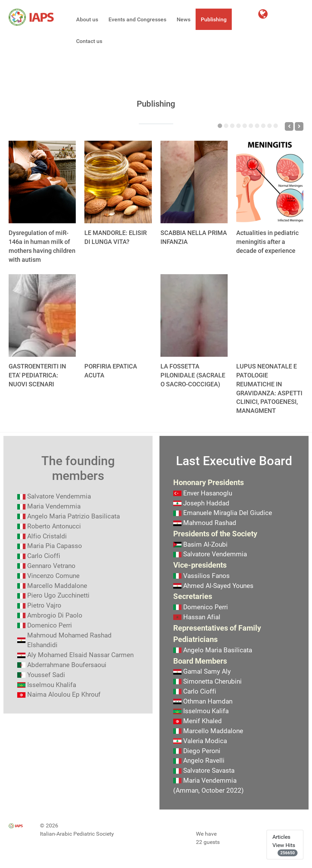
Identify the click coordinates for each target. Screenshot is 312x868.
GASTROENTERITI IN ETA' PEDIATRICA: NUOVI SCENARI (37, 375)
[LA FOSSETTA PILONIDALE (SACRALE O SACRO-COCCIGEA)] (194, 315)
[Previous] (289, 126)
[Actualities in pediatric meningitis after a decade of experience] (270, 182)
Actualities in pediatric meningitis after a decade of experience (267, 242)
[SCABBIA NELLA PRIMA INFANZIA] (194, 182)
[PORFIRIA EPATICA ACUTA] (118, 315)
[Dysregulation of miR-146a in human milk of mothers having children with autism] (42, 182)
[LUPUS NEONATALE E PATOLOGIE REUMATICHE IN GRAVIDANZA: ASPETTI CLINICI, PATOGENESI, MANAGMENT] (270, 315)
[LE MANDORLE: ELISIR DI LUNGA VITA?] (118, 182)
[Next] (299, 126)
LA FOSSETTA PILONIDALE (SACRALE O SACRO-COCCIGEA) (193, 375)
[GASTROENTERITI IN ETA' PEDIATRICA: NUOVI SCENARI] (42, 315)
